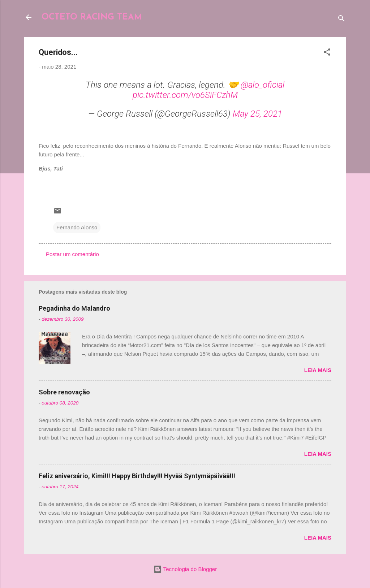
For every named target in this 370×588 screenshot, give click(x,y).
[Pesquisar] (341, 20)
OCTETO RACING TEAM (92, 17)
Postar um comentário (72, 254)
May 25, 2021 (257, 114)
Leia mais (318, 370)
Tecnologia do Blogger (185, 569)
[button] (327, 53)
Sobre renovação (64, 392)
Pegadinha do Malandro (74, 308)
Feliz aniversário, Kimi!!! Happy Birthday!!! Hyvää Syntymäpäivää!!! (137, 476)
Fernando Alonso (77, 227)
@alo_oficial (263, 85)
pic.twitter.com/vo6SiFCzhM (185, 95)
